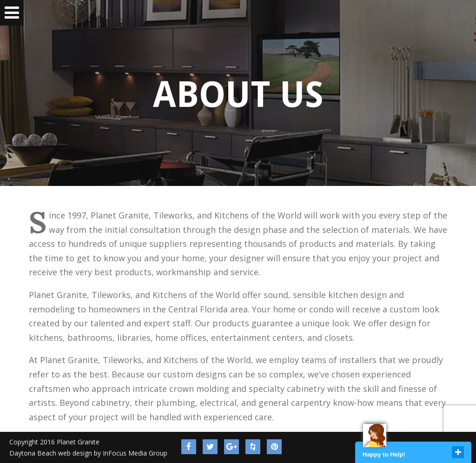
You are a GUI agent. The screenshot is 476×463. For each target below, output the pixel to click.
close (458, 452)
